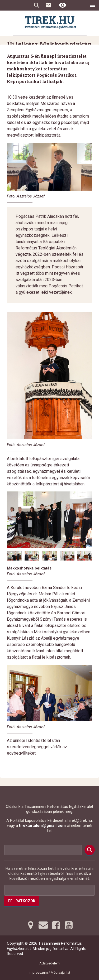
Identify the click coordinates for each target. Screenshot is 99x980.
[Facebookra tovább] (56, 925)
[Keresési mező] (43, 850)
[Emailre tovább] (43, 925)
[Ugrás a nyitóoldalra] (50, 22)
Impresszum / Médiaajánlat (49, 972)
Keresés (37, 5)
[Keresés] (90, 850)
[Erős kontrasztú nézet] (63, 5)
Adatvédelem (49, 963)
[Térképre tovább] (31, 925)
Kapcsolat (48, 5)
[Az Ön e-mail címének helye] (49, 890)
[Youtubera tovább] (69, 925)
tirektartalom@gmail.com (42, 825)
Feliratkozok (22, 901)
